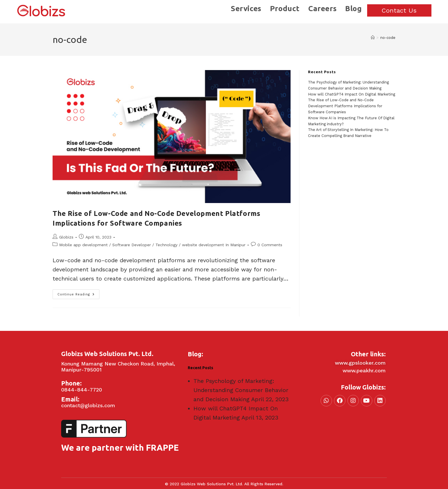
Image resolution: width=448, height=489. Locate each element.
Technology (166, 245)
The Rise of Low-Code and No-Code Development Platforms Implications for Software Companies (345, 106)
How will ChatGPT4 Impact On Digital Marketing (352, 94)
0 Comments (270, 245)
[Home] (373, 38)
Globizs (66, 237)
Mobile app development (83, 245)
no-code (388, 38)
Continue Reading (78, 293)
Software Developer (132, 245)
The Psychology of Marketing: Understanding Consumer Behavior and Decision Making (241, 390)
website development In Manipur (214, 245)
